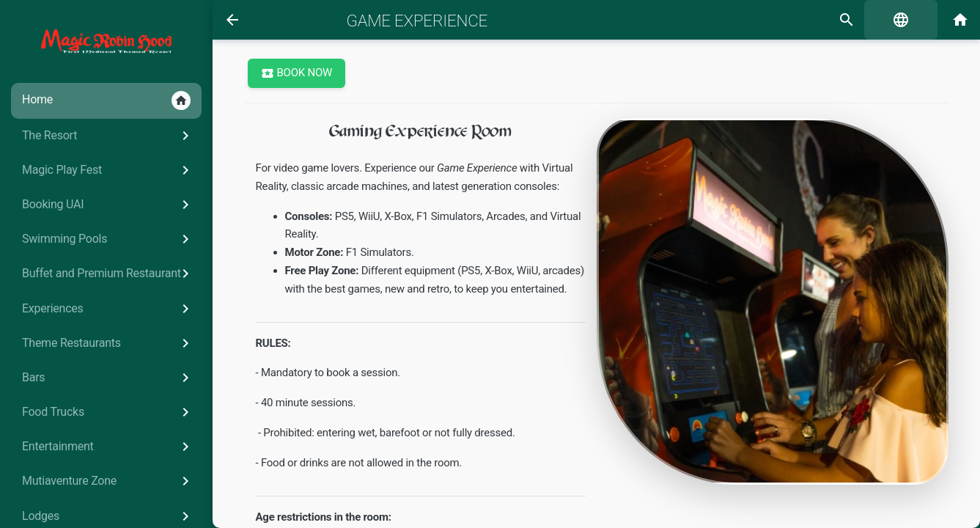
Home (106, 100)
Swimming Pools (108, 239)
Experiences (108, 309)
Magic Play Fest (108, 170)
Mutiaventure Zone (108, 481)
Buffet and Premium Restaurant (108, 274)
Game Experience (417, 21)
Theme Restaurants (108, 343)
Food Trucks (108, 412)
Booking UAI (108, 205)
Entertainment (108, 447)
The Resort (108, 136)
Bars (108, 378)
